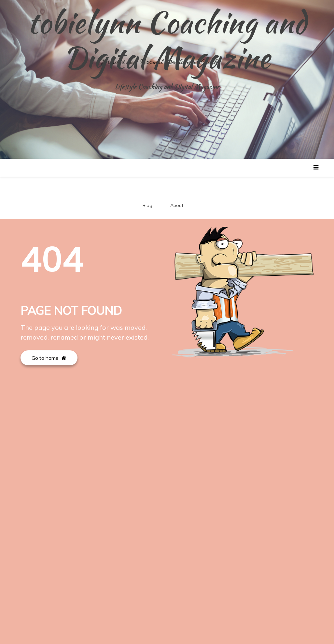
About (177, 205)
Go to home (49, 358)
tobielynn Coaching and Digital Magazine (167, 40)
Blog (147, 205)
